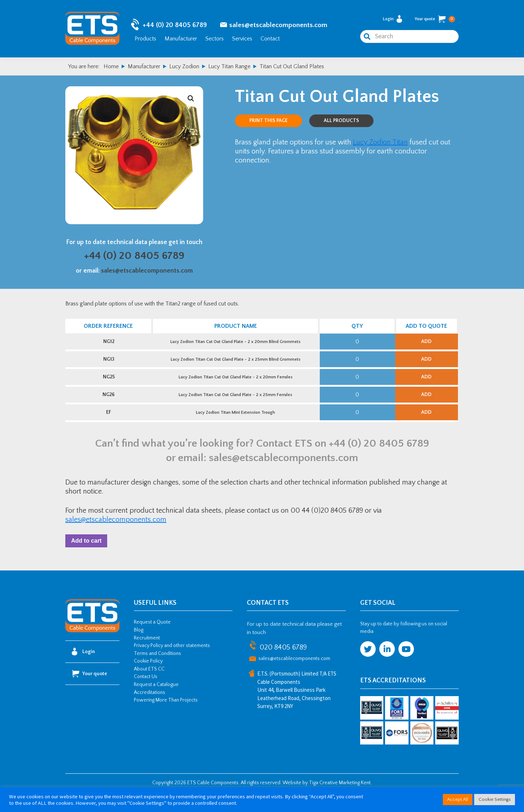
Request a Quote (152, 640)
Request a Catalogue (156, 703)
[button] (191, 99)
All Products (341, 121)
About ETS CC (149, 687)
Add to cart (88, 557)
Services (242, 39)
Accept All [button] (458, 799)
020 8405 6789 (283, 665)
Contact (270, 39)
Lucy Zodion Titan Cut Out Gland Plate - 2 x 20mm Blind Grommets (235, 344)
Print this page (268, 121)
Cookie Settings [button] (495, 799)
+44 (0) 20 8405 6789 (175, 25)
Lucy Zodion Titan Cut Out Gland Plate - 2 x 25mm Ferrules (235, 406)
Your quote (435, 19)
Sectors (215, 39)
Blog (139, 648)
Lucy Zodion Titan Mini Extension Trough (235, 426)
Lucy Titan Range (229, 67)
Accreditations (150, 710)
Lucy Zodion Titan (380, 143)
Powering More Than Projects (166, 718)
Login (392, 19)
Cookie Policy (148, 679)
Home (111, 67)
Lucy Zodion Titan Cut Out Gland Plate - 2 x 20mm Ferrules (235, 385)
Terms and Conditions (158, 671)
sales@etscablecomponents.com (278, 25)
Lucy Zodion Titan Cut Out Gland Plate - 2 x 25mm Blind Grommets (235, 364)
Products (145, 39)
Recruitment (147, 656)
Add (426, 344)
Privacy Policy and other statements (172, 664)
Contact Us (146, 695)
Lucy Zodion (184, 67)
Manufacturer (181, 39)
